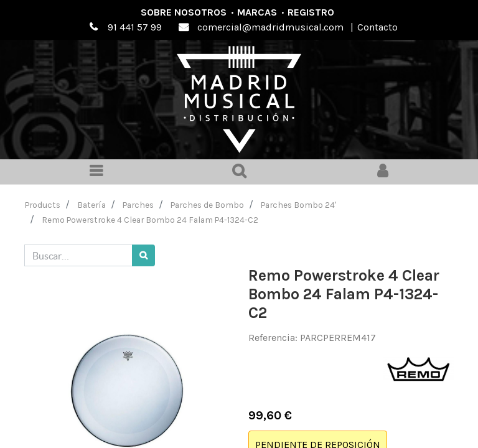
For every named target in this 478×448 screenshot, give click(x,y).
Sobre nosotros (184, 12)
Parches (138, 205)
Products (43, 205)
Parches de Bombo (207, 205)
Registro (311, 12)
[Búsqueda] (143, 255)
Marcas (257, 12)
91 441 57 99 (135, 27)
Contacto (377, 27)
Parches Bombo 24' (298, 205)
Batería (91, 205)
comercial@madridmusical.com (270, 27)
